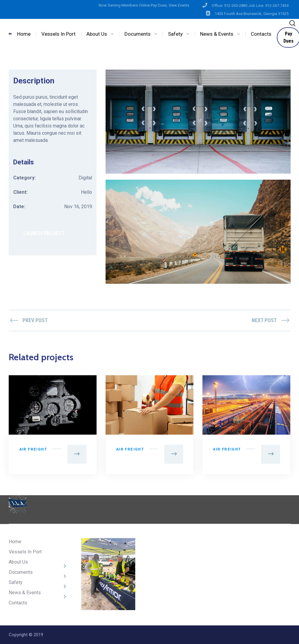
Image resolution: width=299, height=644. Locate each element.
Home (24, 34)
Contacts (261, 34)
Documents (138, 34)
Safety (175, 34)
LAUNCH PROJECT (44, 233)
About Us (97, 34)
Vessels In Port (58, 34)
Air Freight (33, 449)
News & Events (217, 34)
